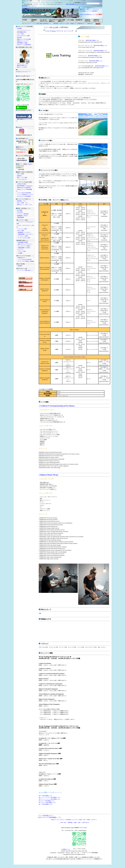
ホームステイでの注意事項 (24, 196)
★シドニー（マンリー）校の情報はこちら (50, 797)
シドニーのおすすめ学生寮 (24, 193)
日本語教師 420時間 (23, 242)
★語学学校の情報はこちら (92, 40)
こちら (67, 200)
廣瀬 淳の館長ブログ (22, 65)
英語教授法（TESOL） (23, 216)
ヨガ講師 (20, 253)
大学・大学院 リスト (23, 203)
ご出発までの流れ (22, 184)
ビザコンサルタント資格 (23, 36)
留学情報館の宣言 (22, 32)
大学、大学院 (21, 174)
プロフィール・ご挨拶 (23, 63)
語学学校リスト (47, 24)
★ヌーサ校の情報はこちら (46, 796)
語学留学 (19, 176)
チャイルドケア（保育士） (25, 246)
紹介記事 (19, 37)
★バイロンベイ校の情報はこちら (47, 803)
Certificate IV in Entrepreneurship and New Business (57, 406)
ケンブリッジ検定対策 (23, 214)
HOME (53, 820)
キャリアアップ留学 (77, 820)
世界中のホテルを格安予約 (24, 188)
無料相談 (70, 822)
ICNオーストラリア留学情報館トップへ (50, 817)
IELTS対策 (20, 210)
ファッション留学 (22, 229)
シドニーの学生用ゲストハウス (25, 195)
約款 (79, 822)
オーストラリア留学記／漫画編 (26, 261)
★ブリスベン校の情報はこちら (47, 801)
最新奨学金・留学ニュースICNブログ (89, 9)
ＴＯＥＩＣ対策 (22, 251)
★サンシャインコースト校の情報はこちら (50, 799)
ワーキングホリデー (22, 179)
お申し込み (63, 822)
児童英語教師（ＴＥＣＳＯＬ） (26, 234)
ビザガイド (94, 820)
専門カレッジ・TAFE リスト (25, 205)
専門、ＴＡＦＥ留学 (22, 178)
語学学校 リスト (22, 201)
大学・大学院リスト (72, 24)
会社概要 (19, 28)
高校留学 (20, 266)
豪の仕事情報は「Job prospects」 (25, 186)
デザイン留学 (21, 231)
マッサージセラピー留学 (24, 238)
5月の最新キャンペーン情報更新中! (89, 11)
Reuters (30, 164)
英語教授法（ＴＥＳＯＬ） (25, 232)
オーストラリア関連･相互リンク (26, 270)
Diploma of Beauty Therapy (49, 475)
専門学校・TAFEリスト (60, 24)
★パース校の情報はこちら (46, 804)
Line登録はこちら (66, 849)
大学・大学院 (86, 820)
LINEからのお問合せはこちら (87, 14)
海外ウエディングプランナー (25, 244)
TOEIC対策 (20, 212)
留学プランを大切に (22, 67)
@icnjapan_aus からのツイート (24, 72)
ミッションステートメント (24, 30)
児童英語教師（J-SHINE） (24, 248)
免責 (75, 822)
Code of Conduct (83, 828)
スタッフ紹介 (21, 34)
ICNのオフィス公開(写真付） (25, 45)
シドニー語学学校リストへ (46, 816)
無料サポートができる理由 (24, 39)
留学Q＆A (90, 24)
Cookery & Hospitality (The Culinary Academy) (74, 357)
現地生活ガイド (82, 24)
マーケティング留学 (23, 236)
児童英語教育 (21, 217)
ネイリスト (21, 250)
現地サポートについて (23, 41)
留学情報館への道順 (22, 43)
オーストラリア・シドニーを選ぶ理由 (32, 24)
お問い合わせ (86, 822)
